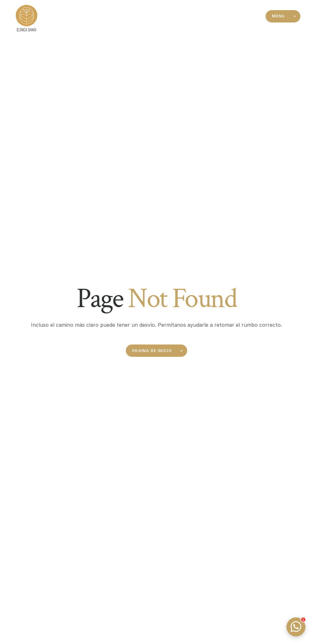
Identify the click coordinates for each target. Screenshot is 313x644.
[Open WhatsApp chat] (296, 627)
